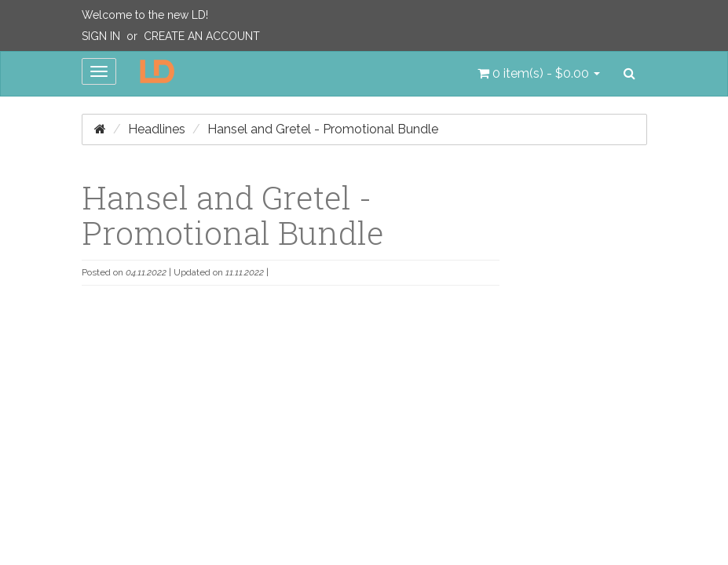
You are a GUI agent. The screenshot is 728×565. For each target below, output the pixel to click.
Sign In (101, 36)
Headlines (157, 129)
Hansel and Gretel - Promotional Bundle (323, 129)
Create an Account (202, 36)
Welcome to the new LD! (145, 15)
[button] (539, 74)
